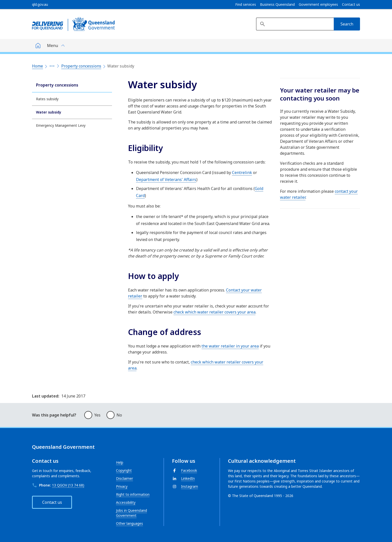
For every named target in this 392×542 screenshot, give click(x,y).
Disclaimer (124, 478)
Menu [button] (52, 45)
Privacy (122, 486)
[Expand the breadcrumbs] (52, 66)
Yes (97, 415)
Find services (246, 4)
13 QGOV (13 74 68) (68, 485)
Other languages (129, 523)
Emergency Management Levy (61, 125)
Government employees (318, 4)
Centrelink (242, 172)
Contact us (351, 4)
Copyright (124, 470)
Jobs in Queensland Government (131, 513)
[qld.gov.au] (40, 4)
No (119, 415)
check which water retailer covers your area (214, 312)
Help (120, 462)
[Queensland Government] (73, 24)
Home (37, 66)
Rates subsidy (47, 99)
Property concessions (81, 66)
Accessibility (126, 502)
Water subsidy (49, 112)
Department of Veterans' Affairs (166, 179)
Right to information (133, 494)
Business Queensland (277, 4)
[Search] (347, 24)
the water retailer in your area (230, 346)
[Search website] (295, 24)
